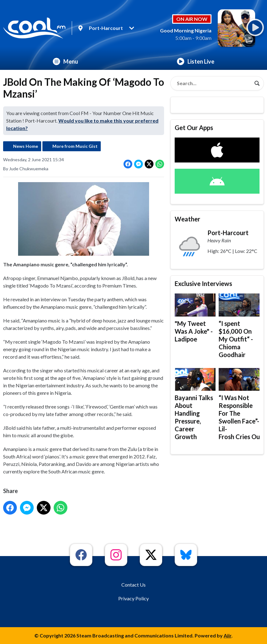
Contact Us (133, 585)
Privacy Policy (133, 598)
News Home (26, 146)
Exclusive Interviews (203, 283)
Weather (187, 219)
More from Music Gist (75, 146)
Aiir (228, 635)
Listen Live (196, 61)
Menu (65, 61)
